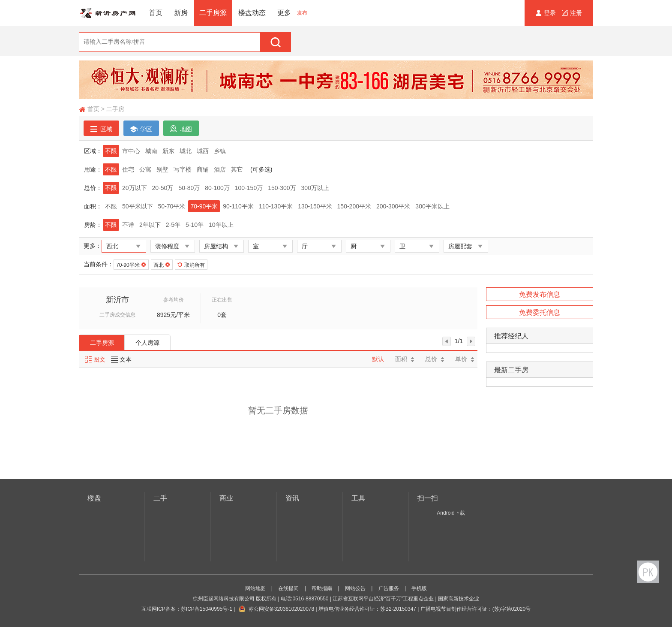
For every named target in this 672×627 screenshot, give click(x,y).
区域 (101, 129)
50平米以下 (138, 206)
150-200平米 (354, 206)
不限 (111, 151)
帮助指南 (322, 588)
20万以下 (135, 188)
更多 (284, 13)
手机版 (419, 588)
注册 (572, 13)
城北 (186, 151)
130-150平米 (315, 206)
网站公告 (355, 588)
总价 (435, 359)
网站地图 (255, 588)
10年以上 (221, 225)
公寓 (145, 169)
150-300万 (282, 188)
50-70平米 (172, 206)
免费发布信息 (540, 294)
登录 (547, 13)
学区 (141, 129)
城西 (203, 151)
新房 (181, 13)
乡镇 (220, 151)
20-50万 (163, 188)
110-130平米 (276, 206)
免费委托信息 (540, 312)
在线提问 (288, 588)
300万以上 (315, 188)
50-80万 (189, 188)
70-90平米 (204, 206)
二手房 (115, 109)
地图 (181, 129)
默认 (378, 359)
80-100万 (217, 188)
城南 (151, 151)
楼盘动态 (252, 13)
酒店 (220, 169)
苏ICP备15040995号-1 (207, 609)
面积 (405, 359)
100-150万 (249, 188)
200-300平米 (393, 206)
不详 (128, 225)
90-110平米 (238, 206)
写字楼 (183, 169)
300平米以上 (432, 206)
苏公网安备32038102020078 (281, 609)
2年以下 (150, 225)
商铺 (203, 169)
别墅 (162, 169)
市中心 (131, 151)
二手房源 (213, 13)
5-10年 (195, 225)
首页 (156, 13)
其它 (237, 169)
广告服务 (389, 588)
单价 (465, 359)
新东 (168, 151)
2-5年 (173, 225)
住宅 (128, 169)
